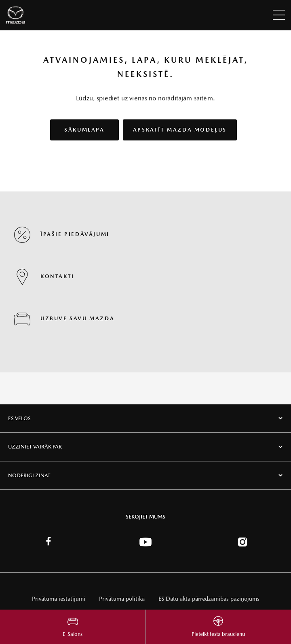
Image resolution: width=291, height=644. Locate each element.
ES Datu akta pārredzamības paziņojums (209, 599)
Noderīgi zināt (29, 475)
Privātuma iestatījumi (59, 599)
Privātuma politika (122, 599)
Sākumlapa (84, 130)
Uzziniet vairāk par (35, 447)
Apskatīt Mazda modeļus (180, 130)
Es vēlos (19, 418)
